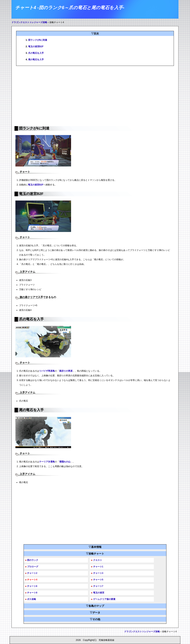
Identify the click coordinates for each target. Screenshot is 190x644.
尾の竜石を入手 (36, 60)
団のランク (33, 560)
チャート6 (32, 586)
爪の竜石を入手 (36, 53)
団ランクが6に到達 (38, 40)
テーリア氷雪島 (47, 462)
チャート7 (98, 586)
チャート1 (98, 567)
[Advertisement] (95, 96)
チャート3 (98, 573)
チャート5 (98, 580)
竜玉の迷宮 (99, 593)
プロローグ (33, 567)
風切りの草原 (66, 371)
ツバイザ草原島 (47, 371)
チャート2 (32, 573)
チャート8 (32, 593)
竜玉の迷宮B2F (36, 47)
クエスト (98, 560)
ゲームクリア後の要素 (104, 599)
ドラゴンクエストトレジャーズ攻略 (29, 22)
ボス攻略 (32, 599)
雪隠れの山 (65, 462)
